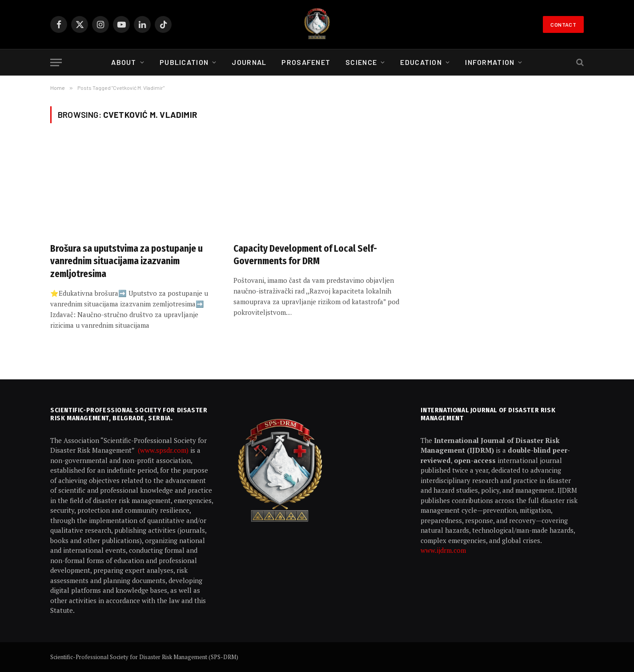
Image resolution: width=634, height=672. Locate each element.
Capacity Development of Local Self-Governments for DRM (305, 255)
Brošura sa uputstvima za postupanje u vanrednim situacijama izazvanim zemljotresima (126, 261)
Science (361, 62)
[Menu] (56, 62)
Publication (184, 62)
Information (490, 62)
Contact (563, 24)
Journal (249, 62)
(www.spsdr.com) (164, 450)
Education (421, 62)
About (124, 62)
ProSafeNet (306, 62)
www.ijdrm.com (443, 550)
